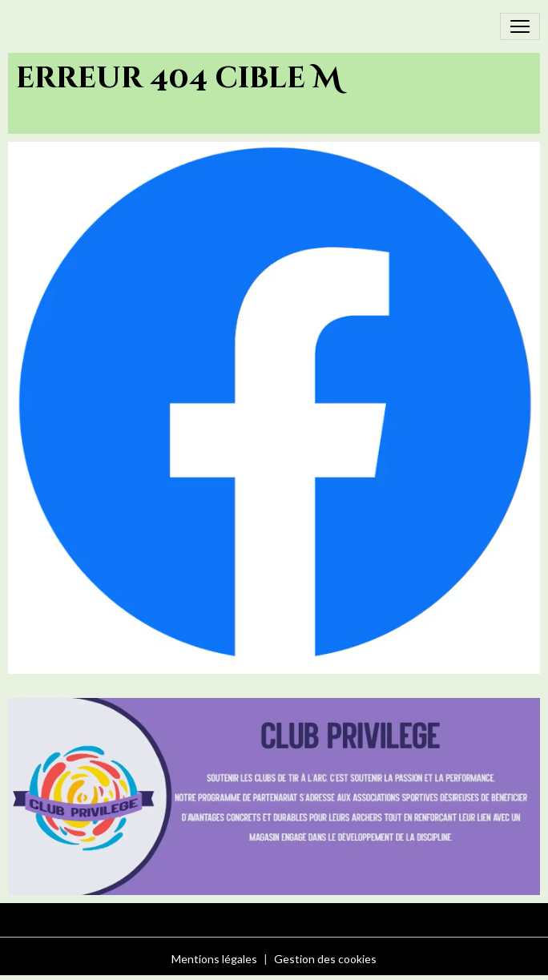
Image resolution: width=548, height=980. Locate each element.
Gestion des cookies (325, 959)
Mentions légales (214, 959)
